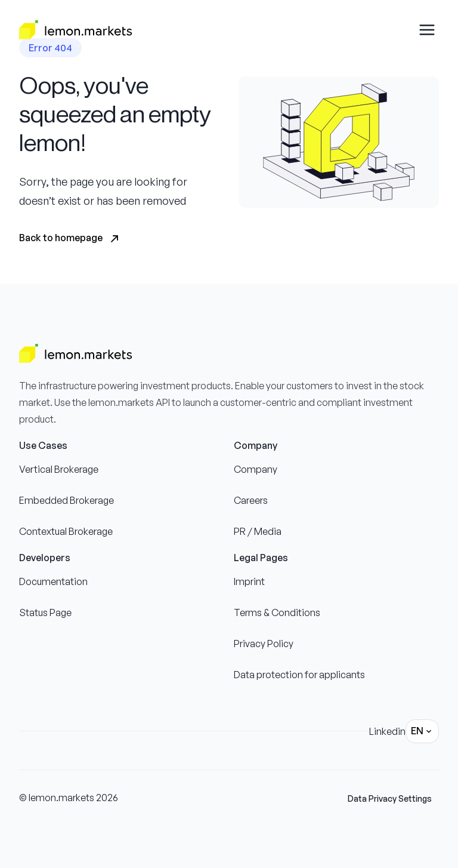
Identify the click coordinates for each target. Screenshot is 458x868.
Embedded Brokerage (66, 500)
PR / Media (258, 531)
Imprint (249, 581)
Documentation (53, 581)
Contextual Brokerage (66, 531)
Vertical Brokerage (59, 469)
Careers (251, 500)
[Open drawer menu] (427, 30)
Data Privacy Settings (390, 798)
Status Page (45, 612)
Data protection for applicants (299, 675)
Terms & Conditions (277, 612)
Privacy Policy (264, 644)
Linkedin (387, 731)
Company (256, 469)
